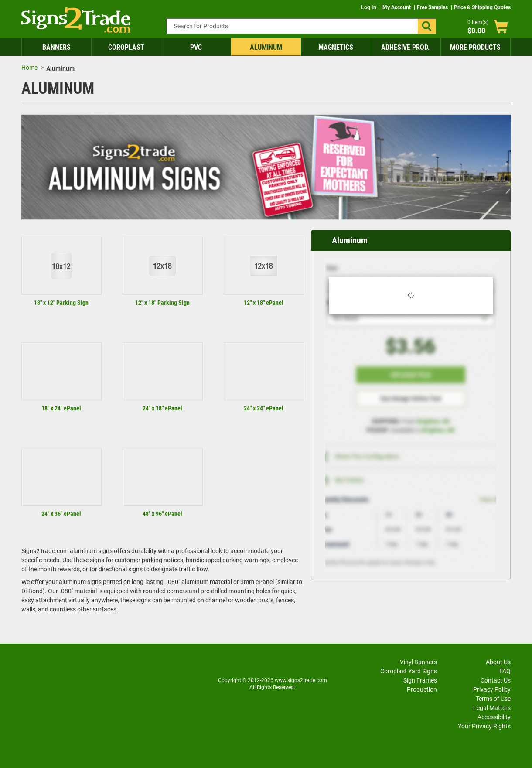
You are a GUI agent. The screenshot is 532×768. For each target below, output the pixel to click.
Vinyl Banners (418, 662)
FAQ (505, 671)
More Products (475, 47)
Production (422, 689)
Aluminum (266, 47)
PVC (196, 47)
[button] (427, 26)
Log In (369, 7)
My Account (397, 7)
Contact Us (496, 680)
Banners (56, 47)
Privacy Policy (492, 689)
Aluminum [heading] (350, 240)
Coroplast (126, 47)
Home (29, 68)
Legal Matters (492, 708)
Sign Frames (420, 680)
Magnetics (336, 47)
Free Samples (433, 7)
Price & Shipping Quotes (482, 7)
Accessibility (494, 717)
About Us (498, 662)
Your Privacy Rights (484, 726)
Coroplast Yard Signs (409, 671)
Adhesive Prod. (406, 47)
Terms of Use (493, 699)
